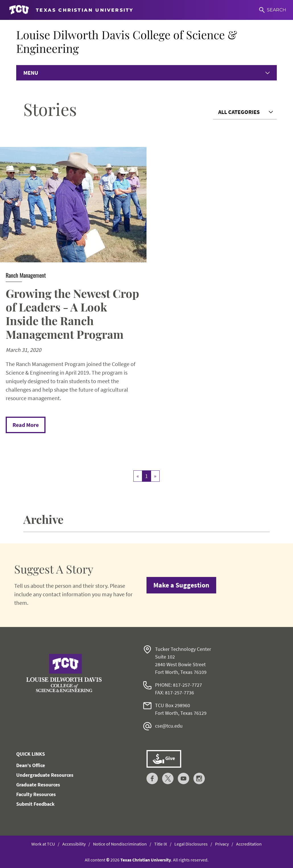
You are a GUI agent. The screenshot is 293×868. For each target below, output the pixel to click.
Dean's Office (31, 765)
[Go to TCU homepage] (71, 10)
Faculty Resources (36, 794)
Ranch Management (26, 275)
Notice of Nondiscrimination (120, 844)
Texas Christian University (146, 860)
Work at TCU (43, 844)
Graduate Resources (38, 785)
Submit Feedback (35, 804)
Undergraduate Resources (45, 775)
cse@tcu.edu (169, 726)
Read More (26, 425)
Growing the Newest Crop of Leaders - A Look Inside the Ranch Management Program (72, 314)
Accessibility (74, 844)
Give (164, 759)
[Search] (273, 10)
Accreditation (249, 844)
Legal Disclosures (191, 844)
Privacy (222, 844)
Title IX (161, 844)
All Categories (239, 112)
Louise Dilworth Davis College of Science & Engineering (127, 41)
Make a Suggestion (181, 585)
